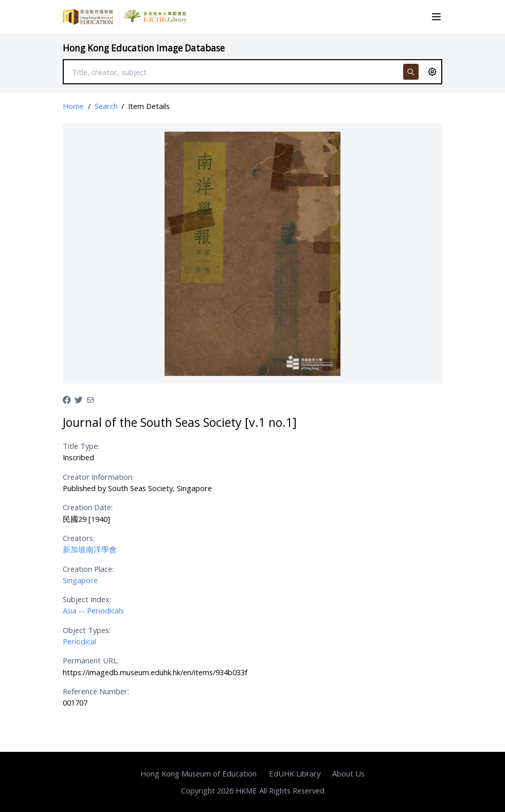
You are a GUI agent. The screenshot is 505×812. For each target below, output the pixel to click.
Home (73, 106)
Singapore (80, 580)
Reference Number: (96, 691)
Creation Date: (88, 507)
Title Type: (81, 446)
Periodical (79, 641)
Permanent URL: (91, 660)
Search (106, 106)
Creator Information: (98, 477)
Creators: (79, 538)
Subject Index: (87, 599)
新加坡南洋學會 (90, 549)
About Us (348, 773)
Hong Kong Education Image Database (144, 48)
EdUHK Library (295, 773)
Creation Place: (88, 569)
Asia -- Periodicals (93, 610)
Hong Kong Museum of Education (199, 773)
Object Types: (87, 630)
